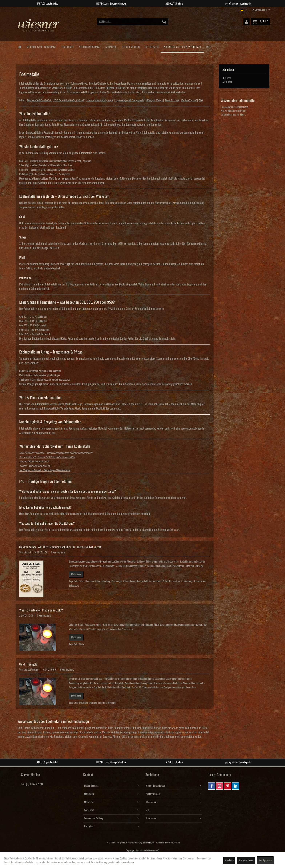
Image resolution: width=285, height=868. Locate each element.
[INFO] (209, 46)
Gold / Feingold (28, 664)
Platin (82, 644)
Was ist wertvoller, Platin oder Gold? (41, 610)
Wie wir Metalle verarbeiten (233, 111)
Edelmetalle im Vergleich (100, 100)
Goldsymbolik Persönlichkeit (149, 581)
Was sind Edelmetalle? (39, 100)
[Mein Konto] (246, 22)
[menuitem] (133, 22)
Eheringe (93, 703)
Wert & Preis (172, 100)
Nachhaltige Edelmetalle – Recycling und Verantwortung (45, 470)
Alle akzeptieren (246, 860)
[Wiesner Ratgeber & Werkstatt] (182, 47)
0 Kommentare (58, 553)
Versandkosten (149, 843)
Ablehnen (229, 860)
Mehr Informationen (125, 862)
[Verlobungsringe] (90, 46)
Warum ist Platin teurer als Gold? (34, 462)
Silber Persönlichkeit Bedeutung (178, 581)
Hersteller (89, 827)
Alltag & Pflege (154, 100)
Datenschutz (152, 802)
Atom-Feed (227, 82)
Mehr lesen (76, 574)
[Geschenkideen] (131, 46)
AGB (148, 810)
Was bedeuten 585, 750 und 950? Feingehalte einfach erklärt (47, 457)
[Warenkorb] (260, 22)
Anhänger (112, 703)
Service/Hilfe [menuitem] (260, 10)
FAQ (201, 100)
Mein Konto (89, 794)
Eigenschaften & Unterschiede (234, 107)
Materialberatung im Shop (233, 115)
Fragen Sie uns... (92, 786)
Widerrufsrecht (153, 794)
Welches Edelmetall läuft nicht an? (35, 466)
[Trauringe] (68, 46)
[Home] (20, 47)
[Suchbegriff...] (133, 22)
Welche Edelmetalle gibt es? (69, 100)
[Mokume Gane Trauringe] (41, 46)
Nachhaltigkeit (189, 100)
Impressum (151, 818)
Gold (76, 581)
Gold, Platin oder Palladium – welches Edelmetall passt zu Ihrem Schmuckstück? (56, 453)
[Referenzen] (151, 46)
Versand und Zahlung (94, 818)
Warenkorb (89, 810)
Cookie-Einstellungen (156, 786)
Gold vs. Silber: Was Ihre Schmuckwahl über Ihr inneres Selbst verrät (60, 547)
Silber (82, 581)
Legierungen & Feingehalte (130, 100)
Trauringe (83, 703)
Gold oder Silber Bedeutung (98, 581)
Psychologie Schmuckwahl (123, 581)
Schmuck (102, 703)
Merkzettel (89, 802)
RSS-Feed (227, 78)
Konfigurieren (265, 860)
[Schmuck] (111, 46)
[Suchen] (164, 22)
